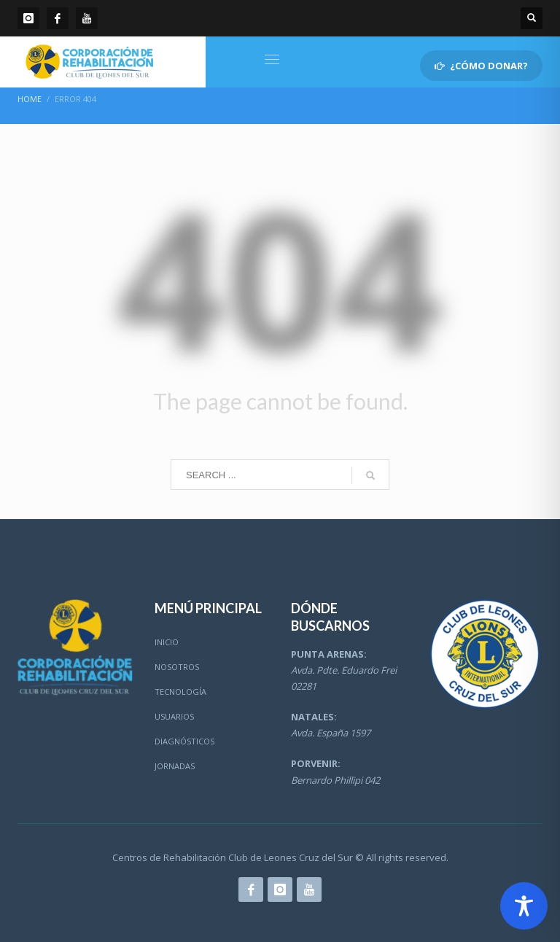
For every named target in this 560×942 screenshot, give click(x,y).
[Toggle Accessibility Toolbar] (524, 906)
